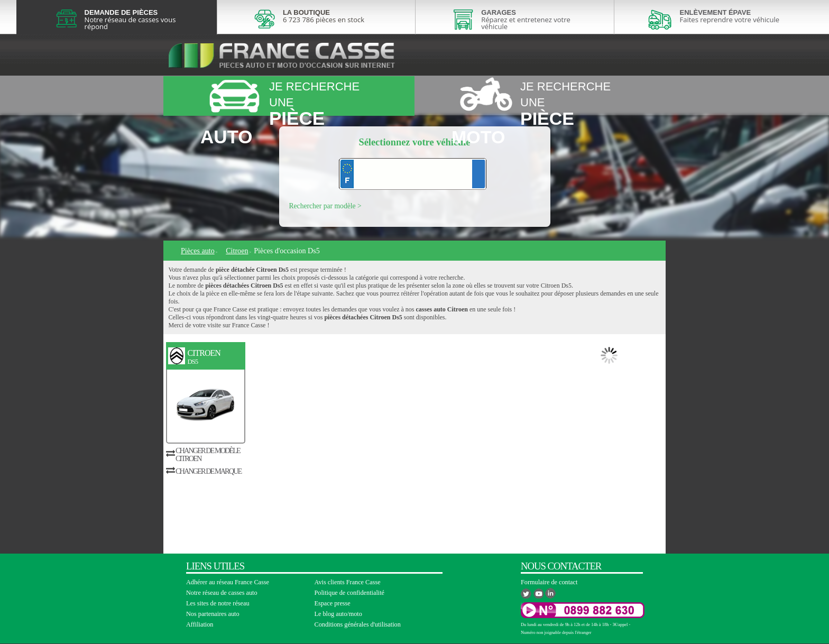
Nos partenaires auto (213, 614)
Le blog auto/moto (338, 614)
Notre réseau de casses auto (222, 593)
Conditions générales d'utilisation (358, 624)
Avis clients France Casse (348, 582)
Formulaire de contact (549, 582)
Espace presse (333, 603)
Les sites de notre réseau (218, 603)
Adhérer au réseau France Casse (228, 582)
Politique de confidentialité (350, 593)
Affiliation (200, 624)
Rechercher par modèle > (325, 206)
